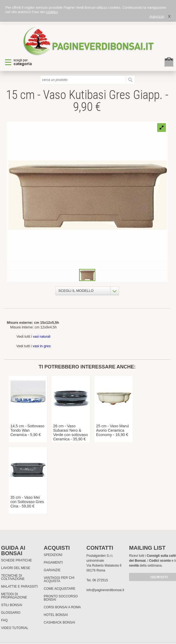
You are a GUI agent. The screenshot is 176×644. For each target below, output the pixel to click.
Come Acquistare (59, 589)
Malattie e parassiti (19, 586)
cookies (52, 12)
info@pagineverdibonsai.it (105, 590)
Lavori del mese (16, 568)
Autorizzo (157, 16)
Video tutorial (15, 628)
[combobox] (87, 291)
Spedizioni (53, 555)
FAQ (4, 620)
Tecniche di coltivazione (13, 577)
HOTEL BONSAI (56, 615)
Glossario (11, 613)
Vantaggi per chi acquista (59, 579)
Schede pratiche (17, 560)
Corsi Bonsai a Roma (62, 607)
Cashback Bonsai (59, 622)
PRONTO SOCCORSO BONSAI (61, 598)
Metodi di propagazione (14, 596)
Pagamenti (53, 563)
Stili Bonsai (12, 605)
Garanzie (52, 570)
